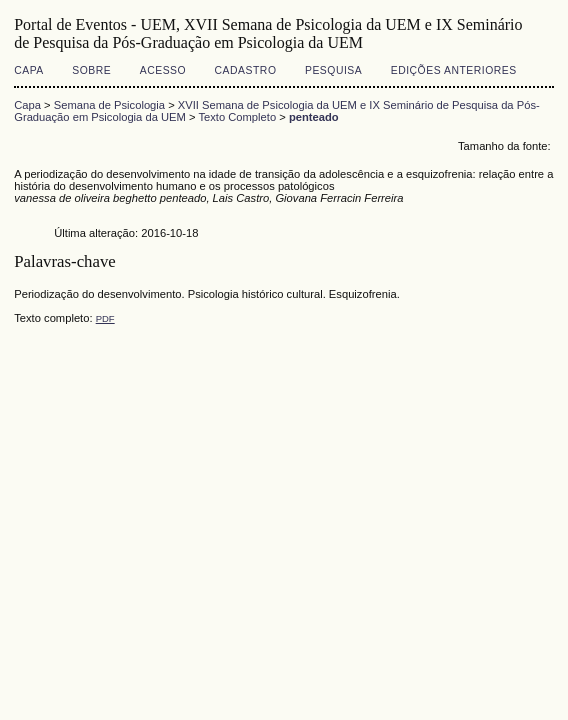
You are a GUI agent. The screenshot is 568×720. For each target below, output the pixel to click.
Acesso (163, 70)
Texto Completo (237, 117)
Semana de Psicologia (109, 105)
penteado (314, 117)
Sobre (91, 70)
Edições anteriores (454, 70)
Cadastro (246, 70)
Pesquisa (333, 70)
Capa (29, 70)
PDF (105, 318)
